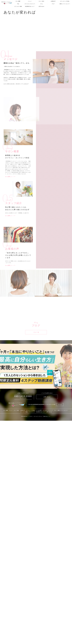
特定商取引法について (30, 6)
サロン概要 (18, 1)
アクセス (60, 405)
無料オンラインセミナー (65, 4)
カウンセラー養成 (18, 6)
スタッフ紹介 (41, 1)
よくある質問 (39, 410)
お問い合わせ (41, 6)
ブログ (53, 4)
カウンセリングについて (30, 4)
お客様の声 (53, 1)
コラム (41, 4)
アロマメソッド (32, 412)
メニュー (30, 1)
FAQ (18, 4)
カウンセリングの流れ (65, 1)
